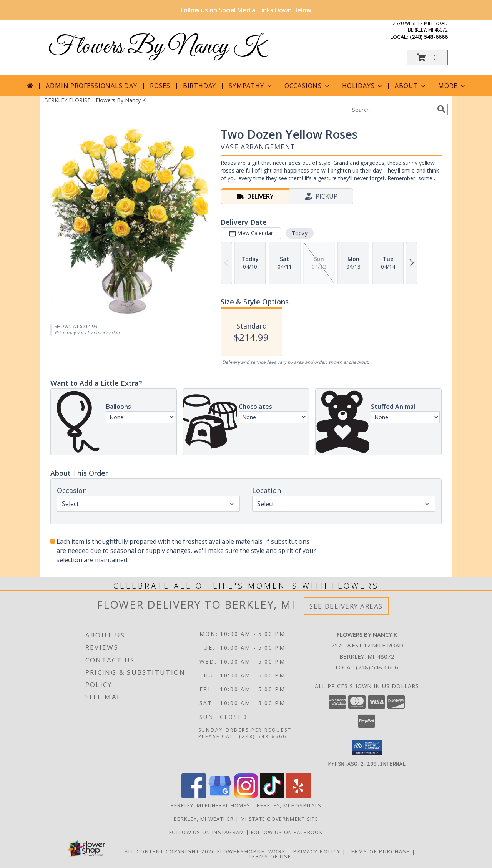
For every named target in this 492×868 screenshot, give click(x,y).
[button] (427, 57)
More (452, 86)
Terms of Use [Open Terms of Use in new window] (270, 856)
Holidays (363, 86)
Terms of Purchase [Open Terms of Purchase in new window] (379, 851)
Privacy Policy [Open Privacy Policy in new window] (317, 851)
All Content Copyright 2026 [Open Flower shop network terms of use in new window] (170, 851)
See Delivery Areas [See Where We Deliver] (346, 606)
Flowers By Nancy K (156, 47)
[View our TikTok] (272, 796)
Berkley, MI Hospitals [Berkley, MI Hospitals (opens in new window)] (289, 805)
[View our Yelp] (298, 796)
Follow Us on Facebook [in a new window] (287, 832)
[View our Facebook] (194, 796)
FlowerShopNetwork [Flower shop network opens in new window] (252, 851)
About (411, 86)
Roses (160, 86)
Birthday (199, 86)
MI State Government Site (279, 818)
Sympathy (251, 86)
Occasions (308, 86)
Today (300, 233)
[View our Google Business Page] (220, 796)
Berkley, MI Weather (204, 818)
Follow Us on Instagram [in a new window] (208, 832)
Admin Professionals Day (91, 86)
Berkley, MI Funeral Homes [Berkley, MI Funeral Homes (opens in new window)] (211, 805)
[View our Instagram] (246, 796)
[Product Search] (392, 110)
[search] (441, 109)
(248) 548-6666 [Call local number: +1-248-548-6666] (429, 37)
